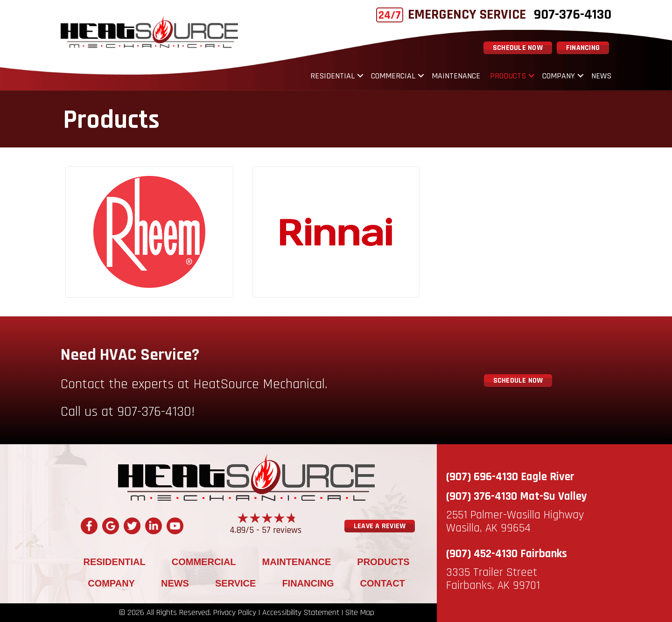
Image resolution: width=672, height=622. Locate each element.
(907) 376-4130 (482, 496)
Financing (308, 583)
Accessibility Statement (301, 613)
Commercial (393, 76)
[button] (360, 76)
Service (235, 583)
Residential (332, 76)
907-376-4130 (573, 14)
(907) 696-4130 (482, 477)
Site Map (360, 613)
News (601, 76)
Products (508, 76)
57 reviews (282, 530)
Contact (383, 583)
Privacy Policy (235, 613)
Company (559, 76)
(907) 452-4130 (482, 554)
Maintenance (456, 76)
